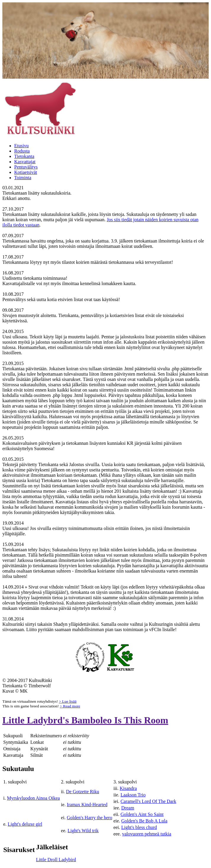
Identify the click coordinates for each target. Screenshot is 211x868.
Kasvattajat (25, 162)
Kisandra (128, 788)
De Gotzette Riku (83, 792)
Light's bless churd (139, 827)
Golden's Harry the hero (90, 818)
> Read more (70, 706)
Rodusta (22, 151)
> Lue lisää (68, 701)
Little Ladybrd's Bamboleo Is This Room (85, 720)
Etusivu (21, 146)
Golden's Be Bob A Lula (144, 821)
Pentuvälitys (26, 167)
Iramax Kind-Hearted (87, 805)
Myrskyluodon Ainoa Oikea (33, 798)
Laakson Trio (133, 795)
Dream (128, 808)
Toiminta (23, 178)
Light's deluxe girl (25, 824)
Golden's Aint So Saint (142, 814)
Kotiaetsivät (26, 172)
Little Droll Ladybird (56, 860)
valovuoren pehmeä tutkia (146, 834)
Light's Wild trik (83, 831)
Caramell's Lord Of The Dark (148, 801)
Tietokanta (24, 156)
